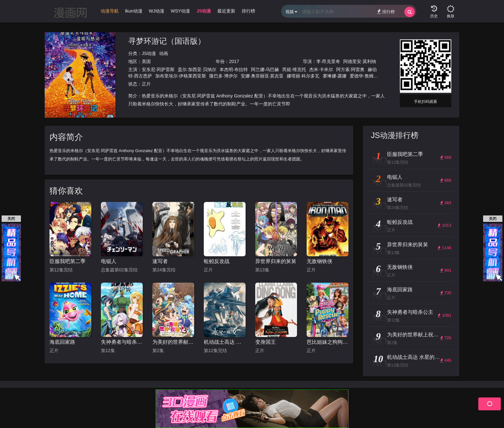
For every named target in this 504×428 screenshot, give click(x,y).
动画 (164, 53)
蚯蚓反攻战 (217, 261)
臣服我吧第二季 (67, 261)
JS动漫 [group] (204, 11)
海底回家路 (62, 342)
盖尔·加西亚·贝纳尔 (197, 69)
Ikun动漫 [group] (134, 11)
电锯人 (109, 261)
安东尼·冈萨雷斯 (158, 69)
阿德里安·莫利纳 (360, 61)
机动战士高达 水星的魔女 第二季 (225, 342)
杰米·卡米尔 (321, 69)
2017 (234, 61)
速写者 (160, 261)
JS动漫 (149, 53)
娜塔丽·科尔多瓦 (303, 76)
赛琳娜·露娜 (335, 76)
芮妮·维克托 (294, 69)
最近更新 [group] (226, 11)
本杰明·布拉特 (234, 69)
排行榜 (386, 11)
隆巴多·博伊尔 (223, 76)
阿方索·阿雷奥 (350, 69)
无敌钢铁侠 (319, 261)
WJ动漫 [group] (157, 11)
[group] (110, 13)
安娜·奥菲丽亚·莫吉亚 (262, 76)
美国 (146, 61)
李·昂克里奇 (328, 61)
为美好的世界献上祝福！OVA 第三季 (173, 342)
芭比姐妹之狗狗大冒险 (328, 342)
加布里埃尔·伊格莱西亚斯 (181, 76)
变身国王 (265, 342)
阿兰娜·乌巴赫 (265, 69)
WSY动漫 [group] (180, 11)
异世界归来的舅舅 (276, 261)
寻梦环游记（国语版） (167, 41)
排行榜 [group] (248, 11)
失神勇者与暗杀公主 (122, 342)
